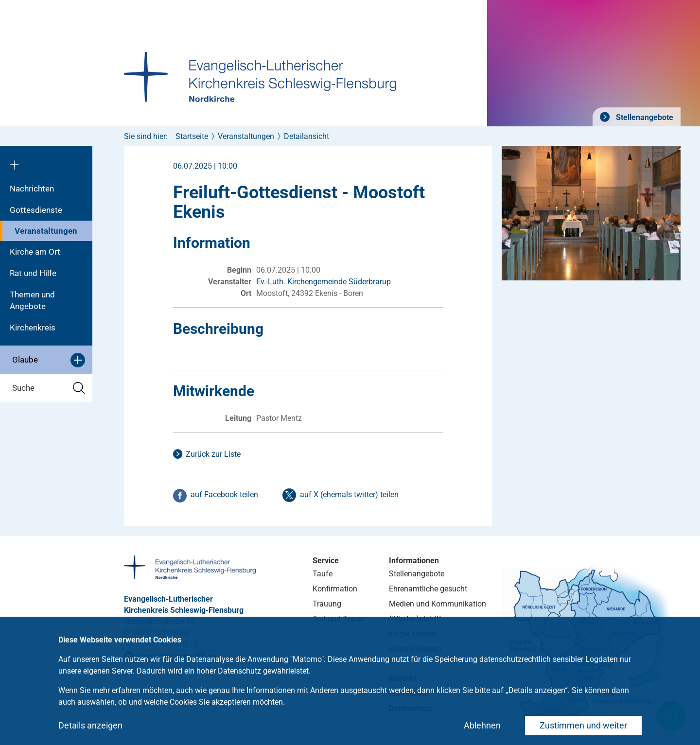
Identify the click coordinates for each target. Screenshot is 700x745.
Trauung (327, 604)
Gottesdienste (36, 210)
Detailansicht (306, 136)
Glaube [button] (49, 360)
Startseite (192, 136)
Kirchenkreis (33, 328)
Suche (49, 388)
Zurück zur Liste (213, 454)
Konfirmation (335, 589)
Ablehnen (482, 725)
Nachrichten (32, 189)
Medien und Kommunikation (437, 604)
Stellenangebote (644, 117)
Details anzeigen (90, 725)
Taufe (323, 574)
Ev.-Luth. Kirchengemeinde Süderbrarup (324, 282)
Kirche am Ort (35, 252)
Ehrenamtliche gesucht (428, 589)
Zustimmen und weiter (583, 725)
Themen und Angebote (32, 300)
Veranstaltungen (46, 231)
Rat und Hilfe (33, 273)
